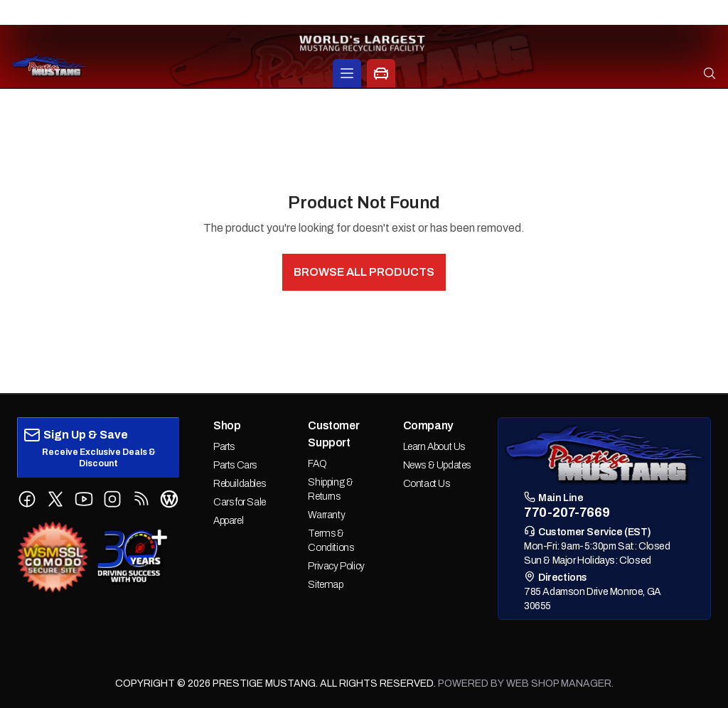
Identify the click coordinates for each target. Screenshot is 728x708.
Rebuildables (239, 484)
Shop (227, 425)
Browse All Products (364, 272)
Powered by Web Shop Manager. (526, 683)
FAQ (317, 464)
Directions (556, 577)
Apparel (228, 521)
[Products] (347, 73)
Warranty (326, 515)
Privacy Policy (336, 566)
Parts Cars (235, 465)
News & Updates (437, 465)
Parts (224, 447)
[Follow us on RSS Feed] (141, 499)
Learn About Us (434, 447)
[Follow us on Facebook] (27, 499)
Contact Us (427, 484)
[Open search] (710, 73)
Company (428, 425)
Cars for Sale (240, 502)
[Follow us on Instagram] (112, 499)
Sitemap (325, 585)
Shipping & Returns (330, 489)
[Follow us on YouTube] (84, 499)
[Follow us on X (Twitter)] (55, 499)
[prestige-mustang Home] (49, 66)
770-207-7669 (364, 13)
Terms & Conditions (331, 541)
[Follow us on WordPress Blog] (169, 499)
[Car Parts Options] (381, 73)
